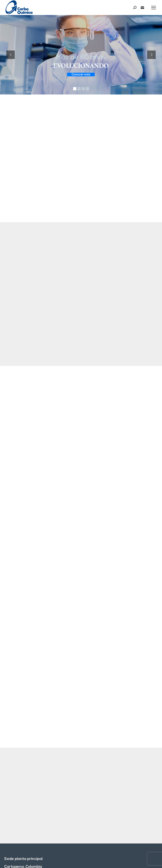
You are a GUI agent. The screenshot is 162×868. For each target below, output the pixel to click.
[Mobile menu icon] (154, 8)
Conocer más (81, 74)
